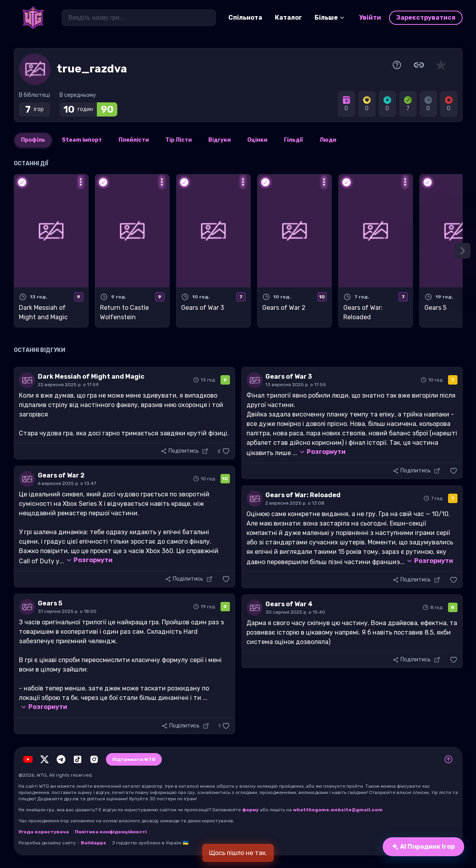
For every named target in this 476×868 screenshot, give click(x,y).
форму (250, 810)
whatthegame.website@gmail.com (338, 810)
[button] (224, 451)
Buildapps (94, 843)
